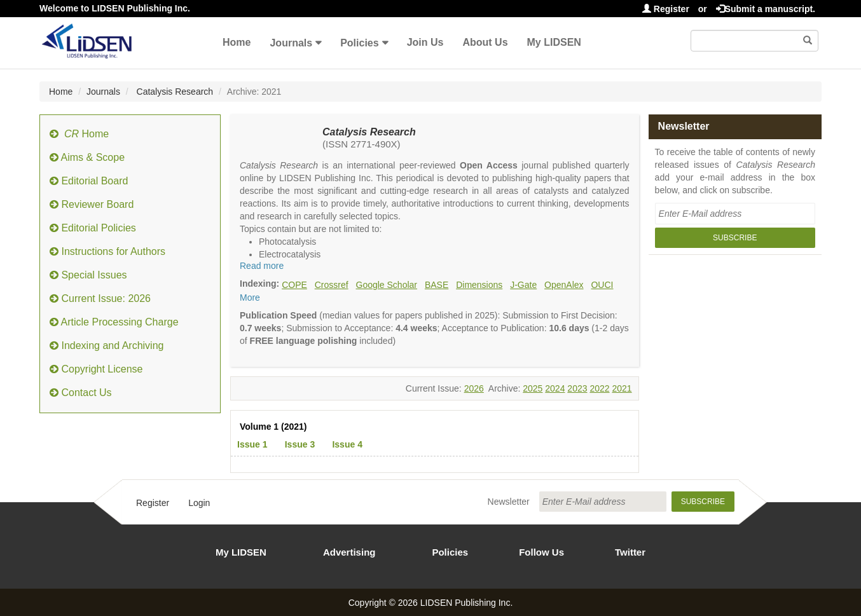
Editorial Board (89, 181)
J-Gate (523, 285)
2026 (474, 388)
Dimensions (479, 285)
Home (237, 42)
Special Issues (88, 275)
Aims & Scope (87, 157)
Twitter (630, 552)
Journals (291, 43)
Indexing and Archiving (107, 346)
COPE (294, 285)
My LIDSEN (554, 42)
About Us (485, 42)
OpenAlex (564, 285)
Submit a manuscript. (766, 9)
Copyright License (96, 369)
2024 (555, 388)
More (250, 298)
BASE (437, 285)
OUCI (602, 285)
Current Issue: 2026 (100, 298)
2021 (622, 388)
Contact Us (81, 393)
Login (199, 503)
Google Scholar (387, 285)
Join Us (425, 42)
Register (666, 9)
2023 (577, 388)
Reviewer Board (92, 204)
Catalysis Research (174, 92)
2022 (599, 388)
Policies (359, 43)
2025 (533, 388)
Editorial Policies (93, 228)
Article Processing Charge (114, 322)
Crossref (332, 285)
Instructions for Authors (107, 251)
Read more (262, 266)
